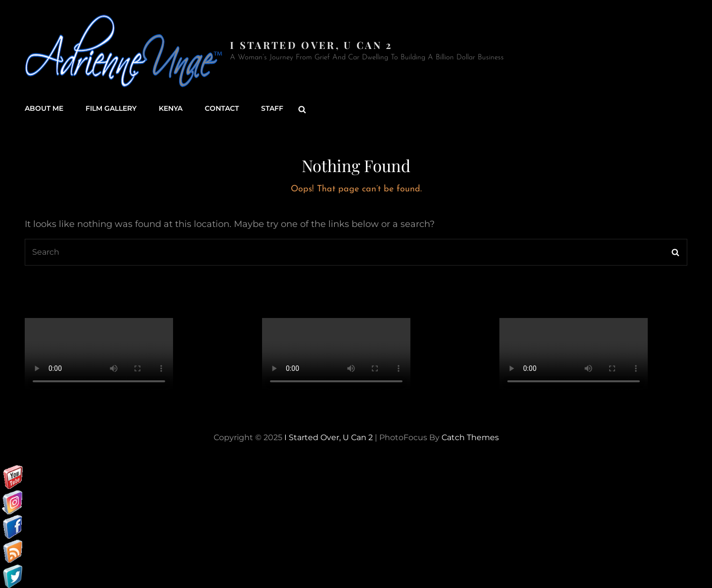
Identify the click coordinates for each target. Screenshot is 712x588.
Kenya (171, 109)
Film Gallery (111, 109)
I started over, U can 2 (311, 45)
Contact (222, 109)
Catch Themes (470, 437)
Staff (272, 109)
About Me (44, 109)
